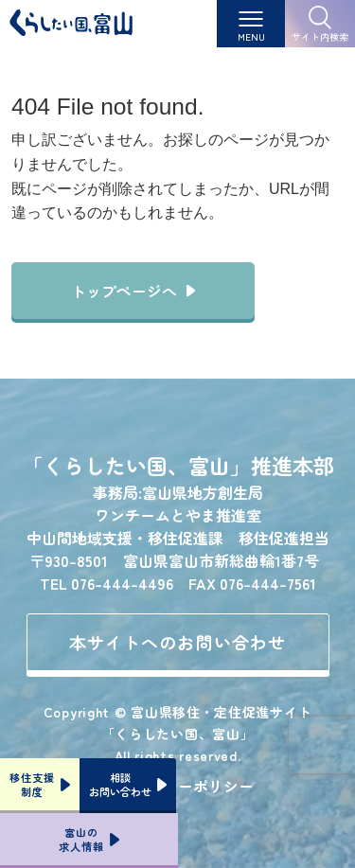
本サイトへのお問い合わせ (177, 642)
